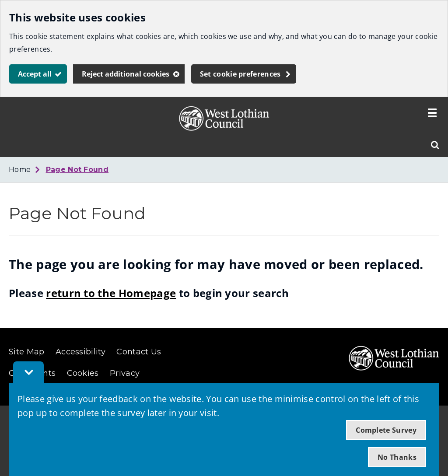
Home (20, 170)
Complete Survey (386, 430)
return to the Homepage (111, 293)
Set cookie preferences (240, 74)
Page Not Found (77, 170)
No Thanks (397, 457)
